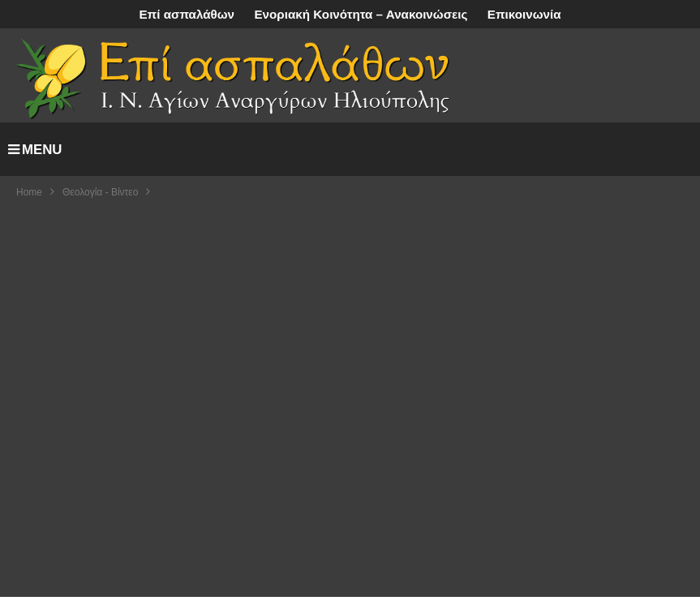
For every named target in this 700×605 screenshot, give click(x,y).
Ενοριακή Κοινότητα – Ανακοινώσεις (361, 14)
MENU (35, 150)
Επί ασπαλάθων (187, 14)
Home (29, 192)
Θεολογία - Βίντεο (100, 192)
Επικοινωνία (524, 14)
